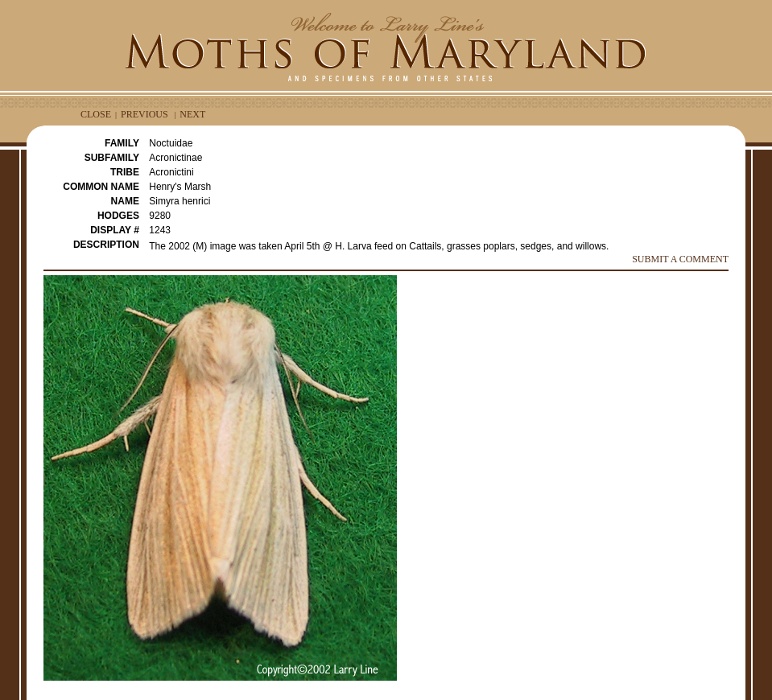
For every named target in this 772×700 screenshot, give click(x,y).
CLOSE (96, 114)
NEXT (192, 114)
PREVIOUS (144, 114)
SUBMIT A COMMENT (680, 259)
